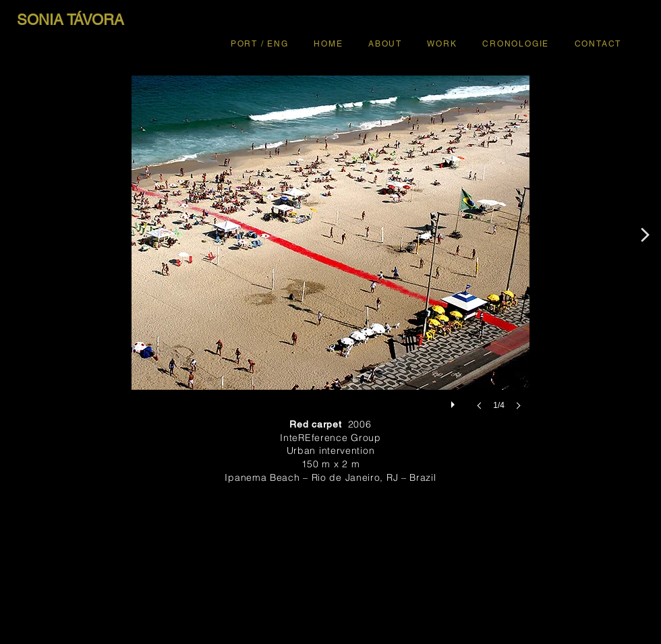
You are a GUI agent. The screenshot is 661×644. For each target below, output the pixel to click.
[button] (330, 256)
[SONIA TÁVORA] (70, 20)
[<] (645, 235)
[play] (455, 401)
